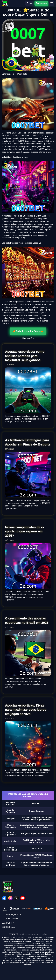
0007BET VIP (8, 923)
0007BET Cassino (10, 919)
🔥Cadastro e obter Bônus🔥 (28, 331)
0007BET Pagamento (11, 914)
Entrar (29, 3)
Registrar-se (41, 3)
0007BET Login (9, 927)
